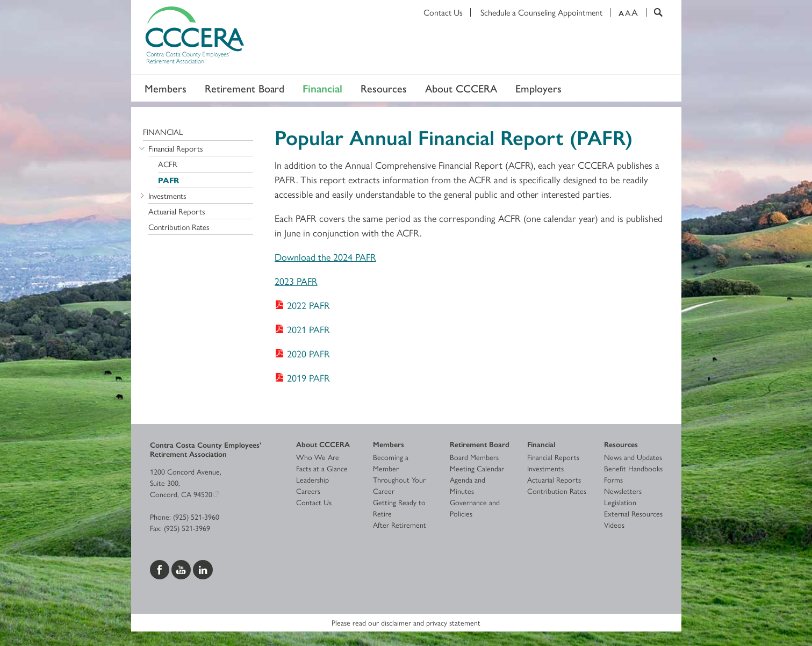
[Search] (654, 12)
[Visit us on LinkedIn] (203, 568)
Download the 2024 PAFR (325, 257)
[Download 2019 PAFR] (302, 378)
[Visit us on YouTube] (182, 568)
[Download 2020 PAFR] (302, 353)
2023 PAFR (296, 281)
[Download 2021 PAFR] (302, 329)
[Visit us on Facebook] (161, 568)
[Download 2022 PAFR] (302, 305)
